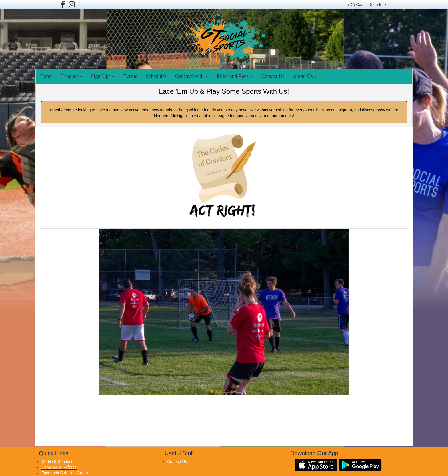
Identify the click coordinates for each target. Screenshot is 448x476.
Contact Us (273, 76)
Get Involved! (192, 76)
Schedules (156, 76)
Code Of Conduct (57, 461)
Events (130, 76)
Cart (356, 5)
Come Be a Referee (59, 467)
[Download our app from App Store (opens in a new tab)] (316, 464)
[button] (52, 178)
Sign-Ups (103, 76)
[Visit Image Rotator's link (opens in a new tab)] (224, 178)
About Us (305, 76)
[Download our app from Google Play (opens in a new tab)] (360, 464)
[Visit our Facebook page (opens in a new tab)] (63, 6)
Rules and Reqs (235, 76)
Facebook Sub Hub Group (65, 473)
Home (46, 76)
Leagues (72, 76)
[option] (224, 312)
